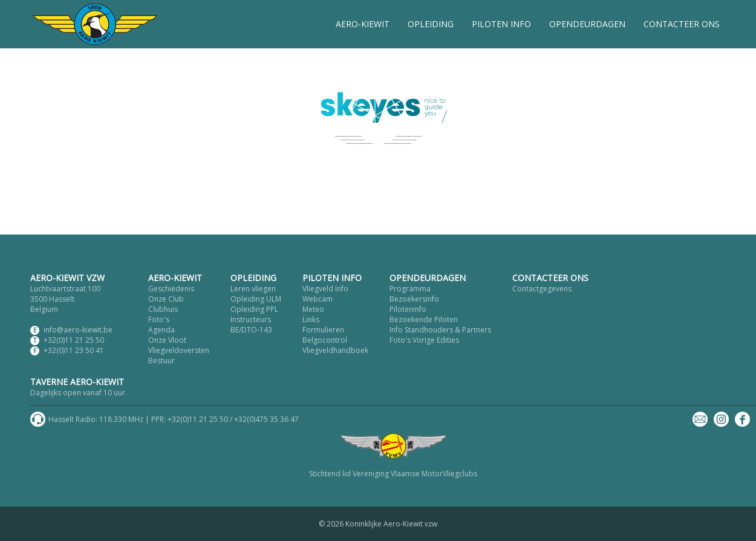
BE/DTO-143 (251, 330)
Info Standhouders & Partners (440, 330)
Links (311, 319)
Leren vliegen (253, 289)
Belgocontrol (325, 340)
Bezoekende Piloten (424, 319)
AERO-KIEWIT (363, 24)
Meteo (313, 309)
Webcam (318, 299)
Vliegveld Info (325, 289)
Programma (410, 289)
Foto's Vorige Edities (424, 340)
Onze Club (166, 299)
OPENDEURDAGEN (587, 24)
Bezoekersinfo (414, 299)
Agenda (161, 330)
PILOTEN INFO (501, 24)
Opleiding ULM (256, 299)
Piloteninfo (408, 309)
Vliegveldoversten (179, 350)
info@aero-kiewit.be (78, 330)
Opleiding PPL (254, 309)
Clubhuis (163, 309)
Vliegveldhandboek (335, 350)
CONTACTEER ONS (682, 24)
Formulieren (323, 330)
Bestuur (161, 361)
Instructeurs (251, 319)
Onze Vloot (167, 340)
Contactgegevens (542, 289)
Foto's (159, 319)
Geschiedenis (171, 289)
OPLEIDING (431, 24)
